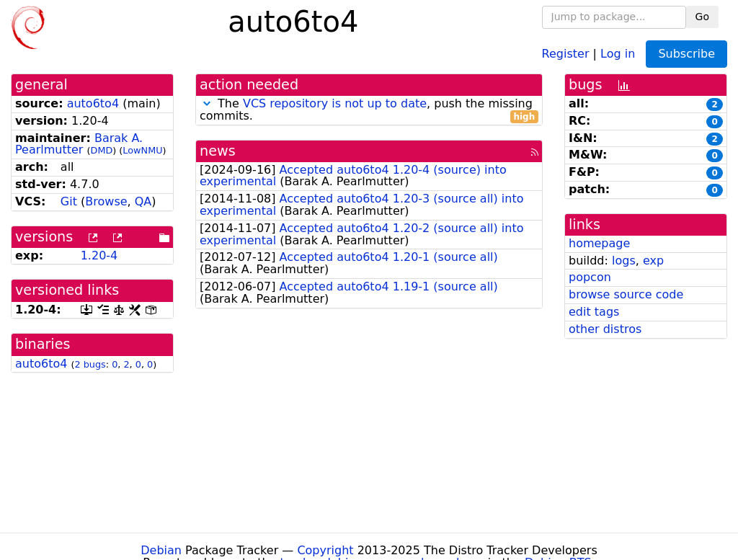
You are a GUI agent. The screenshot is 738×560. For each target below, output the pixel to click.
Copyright (325, 550)
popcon (590, 277)
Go (702, 17)
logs (624, 261)
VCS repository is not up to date (335, 103)
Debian (161, 550)
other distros (605, 329)
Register (566, 53)
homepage (599, 243)
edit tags (594, 312)
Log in (618, 53)
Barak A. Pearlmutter (79, 144)
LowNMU (142, 150)
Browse (106, 201)
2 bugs (90, 364)
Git (69, 201)
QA (143, 201)
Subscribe (686, 54)
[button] (207, 103)
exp (653, 261)
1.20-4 (99, 255)
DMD (102, 150)
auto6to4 (93, 103)
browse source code (626, 294)
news (218, 151)
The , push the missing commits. (369, 110)
